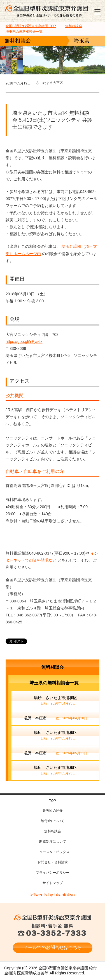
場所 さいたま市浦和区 (55, 701)
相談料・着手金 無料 (53, 930)
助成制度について (53, 842)
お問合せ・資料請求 (53, 862)
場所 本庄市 (55, 718)
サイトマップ (53, 883)
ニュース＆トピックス (53, 852)
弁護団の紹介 (53, 811)
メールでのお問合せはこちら (53, 947)
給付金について (53, 821)
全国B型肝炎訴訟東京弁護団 (53, 917)
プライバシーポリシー (53, 873)
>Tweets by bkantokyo (53, 895)
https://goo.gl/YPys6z (24, 341)
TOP (31, 26)
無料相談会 (53, 667)
